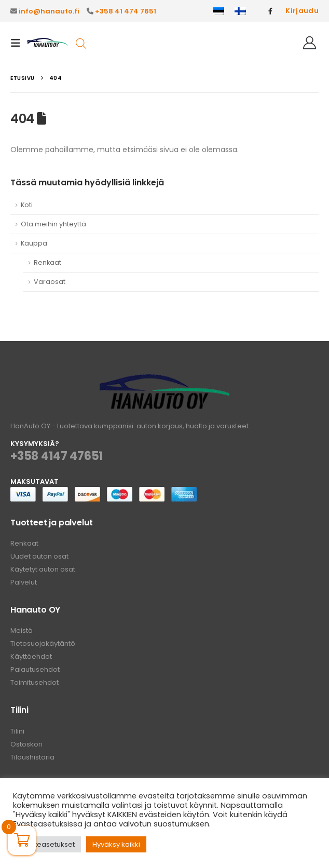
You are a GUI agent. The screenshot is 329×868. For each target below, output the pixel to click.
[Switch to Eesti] (218, 11)
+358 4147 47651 (57, 456)
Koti (27, 205)
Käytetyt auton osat (43, 569)
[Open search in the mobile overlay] (81, 43)
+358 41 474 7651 (126, 11)
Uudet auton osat (39, 556)
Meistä (22, 630)
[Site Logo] (48, 43)
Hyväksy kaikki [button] (116, 844)
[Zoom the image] (164, 380)
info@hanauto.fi (49, 11)
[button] (19, 43)
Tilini (17, 731)
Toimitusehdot (35, 682)
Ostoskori (26, 744)
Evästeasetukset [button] (47, 844)
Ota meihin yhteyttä (53, 224)
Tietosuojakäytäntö (43, 643)
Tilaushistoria (32, 757)
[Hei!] (310, 43)
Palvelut (24, 582)
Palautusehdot (35, 669)
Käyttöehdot (31, 656)
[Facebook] (270, 11)
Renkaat (47, 262)
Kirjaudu (302, 11)
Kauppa (34, 243)
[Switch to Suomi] (240, 11)
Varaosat (50, 282)
